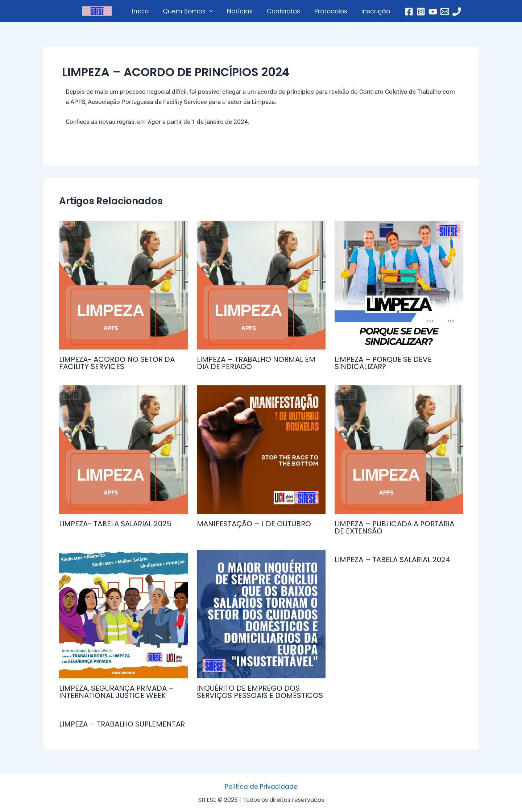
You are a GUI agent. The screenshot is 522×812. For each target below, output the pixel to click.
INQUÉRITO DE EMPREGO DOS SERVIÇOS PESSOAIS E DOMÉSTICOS (260, 692)
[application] (212, 11)
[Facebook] (403, 12)
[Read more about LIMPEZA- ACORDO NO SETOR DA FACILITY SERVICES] (123, 285)
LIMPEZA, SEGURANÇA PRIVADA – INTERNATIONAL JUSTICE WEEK (117, 692)
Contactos (283, 11)
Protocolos (328, 11)
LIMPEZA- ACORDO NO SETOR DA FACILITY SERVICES (117, 363)
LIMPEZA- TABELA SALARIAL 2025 (115, 524)
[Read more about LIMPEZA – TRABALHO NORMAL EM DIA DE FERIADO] (261, 285)
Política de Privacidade (261, 787)
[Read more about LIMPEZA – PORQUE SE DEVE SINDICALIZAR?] (399, 285)
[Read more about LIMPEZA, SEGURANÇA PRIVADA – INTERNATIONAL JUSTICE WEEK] (123, 614)
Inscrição (371, 11)
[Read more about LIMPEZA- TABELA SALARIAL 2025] (123, 450)
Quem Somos (190, 11)
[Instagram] (415, 12)
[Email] (439, 12)
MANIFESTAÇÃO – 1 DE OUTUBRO (254, 524)
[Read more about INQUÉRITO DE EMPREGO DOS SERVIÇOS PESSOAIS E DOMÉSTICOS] (261, 614)
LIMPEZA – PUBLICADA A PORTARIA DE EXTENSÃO (394, 527)
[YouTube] (427, 12)
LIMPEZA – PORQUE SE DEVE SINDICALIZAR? (383, 363)
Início (145, 11)
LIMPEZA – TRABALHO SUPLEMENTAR (122, 724)
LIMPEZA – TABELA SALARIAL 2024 (392, 560)
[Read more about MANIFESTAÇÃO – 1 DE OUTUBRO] (261, 450)
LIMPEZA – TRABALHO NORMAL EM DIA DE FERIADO (256, 363)
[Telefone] (451, 12)
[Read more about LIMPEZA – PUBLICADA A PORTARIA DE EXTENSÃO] (399, 450)
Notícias (241, 11)
